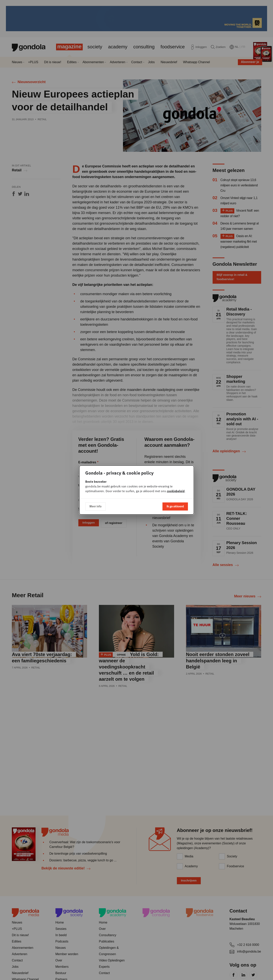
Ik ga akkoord (175, 506)
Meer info (95, 506)
